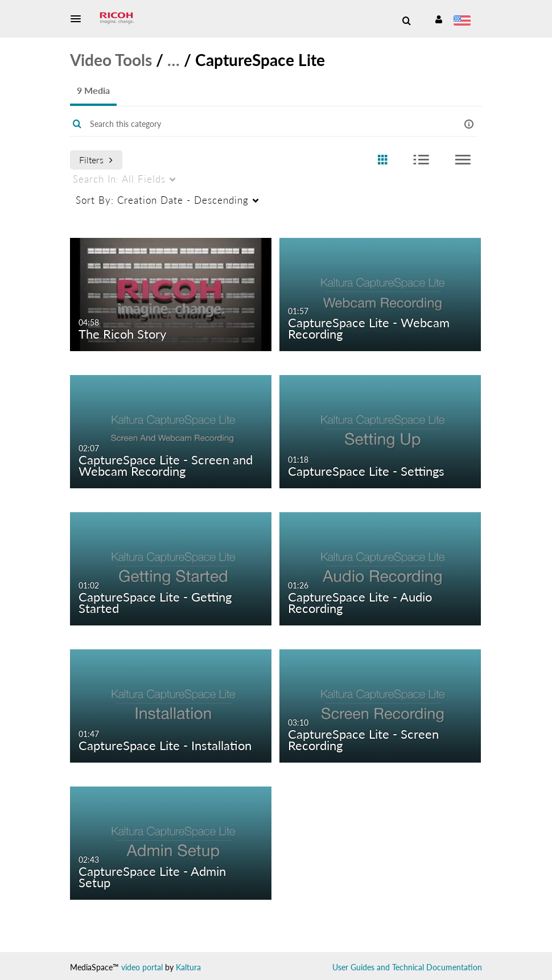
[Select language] (464, 22)
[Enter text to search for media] (259, 124)
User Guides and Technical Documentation (407, 967)
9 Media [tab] (93, 90)
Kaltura (188, 967)
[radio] (382, 160)
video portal (142, 967)
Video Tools (111, 60)
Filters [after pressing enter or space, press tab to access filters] (96, 160)
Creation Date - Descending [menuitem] (162, 200)
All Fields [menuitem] (119, 179)
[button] (79, 19)
